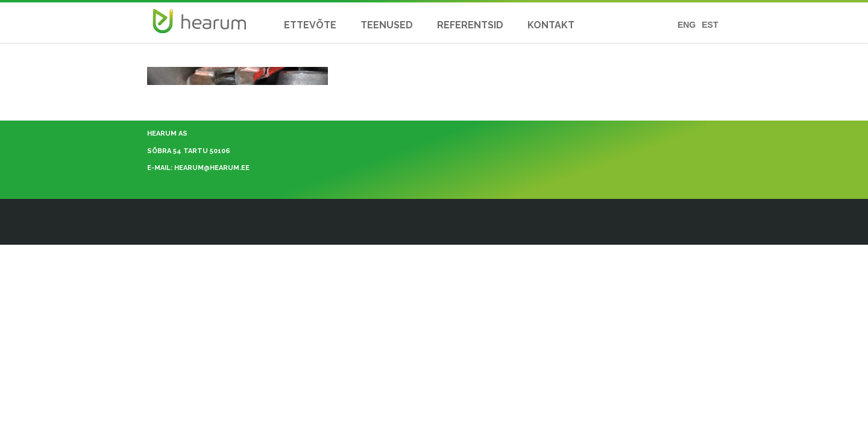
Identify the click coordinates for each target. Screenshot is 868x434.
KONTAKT (551, 25)
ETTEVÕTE (310, 25)
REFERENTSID (470, 25)
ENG (687, 25)
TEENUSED (387, 25)
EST (710, 25)
